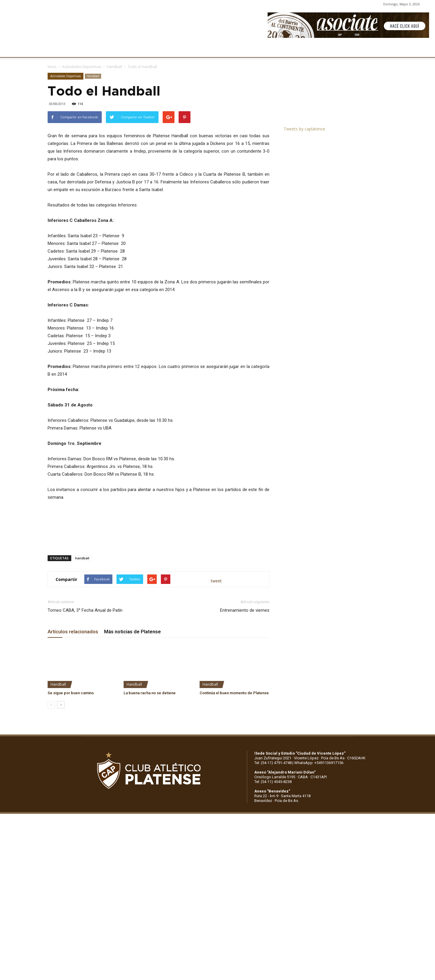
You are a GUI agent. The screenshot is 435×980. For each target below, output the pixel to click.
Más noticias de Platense (132, 632)
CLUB (55, 50)
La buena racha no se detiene (150, 693)
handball (82, 558)
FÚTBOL (126, 50)
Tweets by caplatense (304, 129)
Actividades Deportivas (82, 67)
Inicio (52, 67)
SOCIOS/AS (248, 50)
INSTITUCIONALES (89, 50)
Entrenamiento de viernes (245, 610)
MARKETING (188, 50)
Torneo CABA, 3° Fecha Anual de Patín (85, 610)
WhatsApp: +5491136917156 (319, 763)
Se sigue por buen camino (71, 693)
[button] (425, 50)
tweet (216, 581)
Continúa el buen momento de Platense (234, 693)
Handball (114, 67)
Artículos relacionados (73, 632)
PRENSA (218, 50)
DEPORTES (155, 50)
